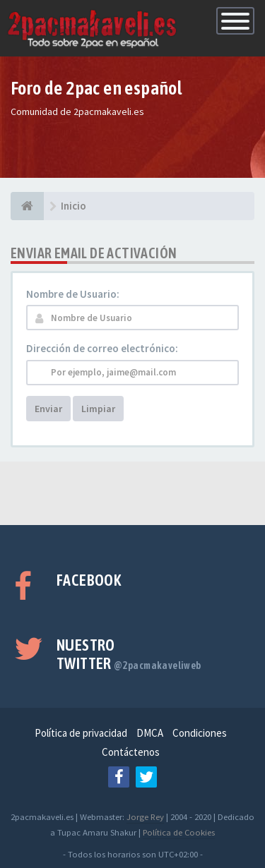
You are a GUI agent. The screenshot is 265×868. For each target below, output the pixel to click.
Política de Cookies (179, 832)
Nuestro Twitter (129, 654)
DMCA (150, 733)
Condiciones (200, 733)
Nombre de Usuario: (73, 294)
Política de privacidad (81, 733)
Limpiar (98, 409)
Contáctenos (131, 752)
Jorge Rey (145, 816)
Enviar (48, 409)
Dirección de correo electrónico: (102, 348)
